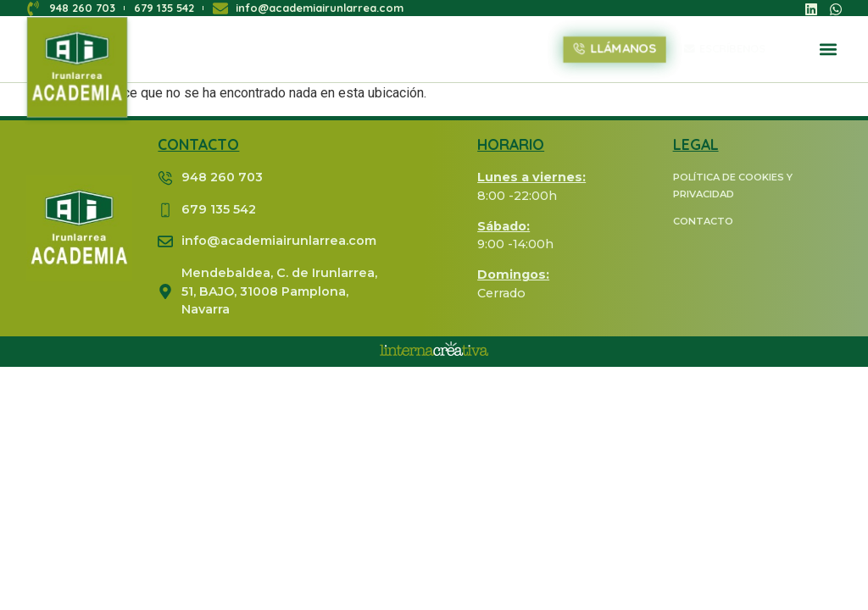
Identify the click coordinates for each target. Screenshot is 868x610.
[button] (829, 50)
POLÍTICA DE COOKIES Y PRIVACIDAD (733, 186)
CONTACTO (703, 221)
